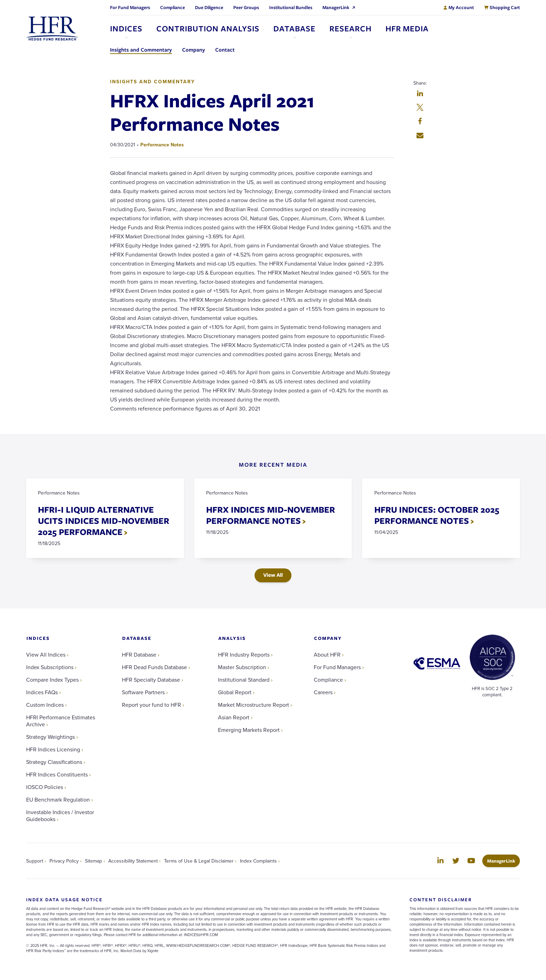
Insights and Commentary (153, 82)
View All (273, 575)
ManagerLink (504, 861)
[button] (420, 94)
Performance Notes (162, 145)
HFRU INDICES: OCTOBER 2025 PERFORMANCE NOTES (437, 515)
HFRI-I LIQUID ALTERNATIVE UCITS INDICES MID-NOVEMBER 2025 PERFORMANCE (104, 521)
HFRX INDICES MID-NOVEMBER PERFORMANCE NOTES (271, 515)
